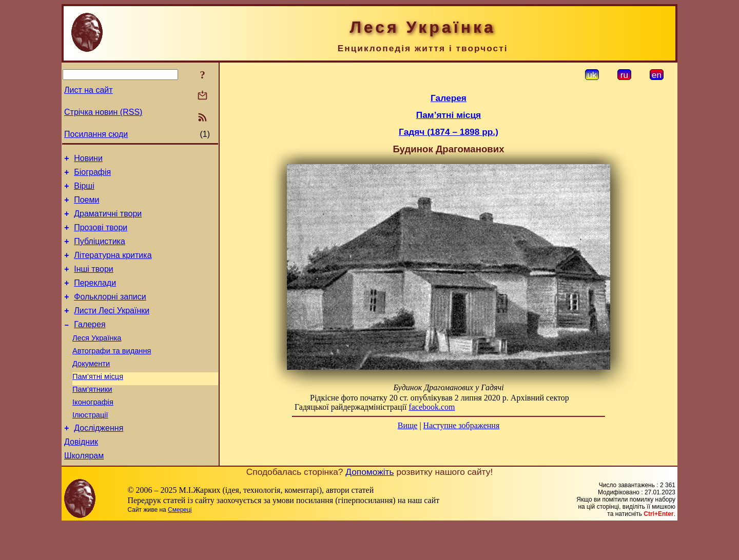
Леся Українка (97, 359)
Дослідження (99, 460)
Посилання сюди (96, 134)
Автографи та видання (112, 374)
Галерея (90, 344)
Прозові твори (101, 237)
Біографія (92, 175)
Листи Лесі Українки (112, 329)
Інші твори (94, 283)
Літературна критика (113, 267)
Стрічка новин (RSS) (103, 112)
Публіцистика (100, 252)
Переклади (95, 298)
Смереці (180, 545)
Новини (88, 160)
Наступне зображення (462, 425)
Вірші (84, 191)
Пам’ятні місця (98, 403)
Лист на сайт (89, 90)
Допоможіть (369, 507)
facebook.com (432, 407)
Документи (91, 388)
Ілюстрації (90, 446)
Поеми (86, 206)
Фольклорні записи (110, 314)
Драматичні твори (108, 221)
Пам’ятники (92, 417)
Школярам (84, 491)
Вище (408, 425)
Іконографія (93, 431)
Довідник (81, 476)
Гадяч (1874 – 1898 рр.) (449, 132)
